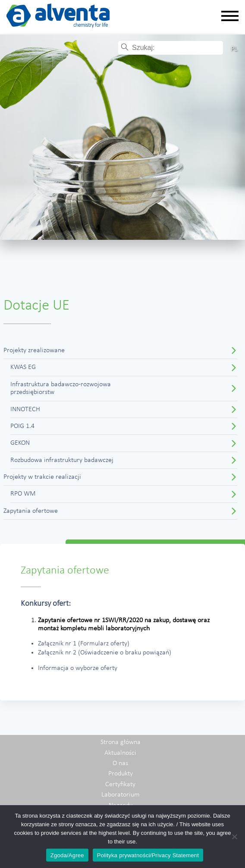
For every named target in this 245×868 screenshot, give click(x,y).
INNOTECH (25, 409)
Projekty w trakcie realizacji (42, 477)
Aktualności (120, 753)
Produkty (121, 774)
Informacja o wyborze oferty (78, 668)
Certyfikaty (120, 784)
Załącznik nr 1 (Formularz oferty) (84, 644)
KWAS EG (23, 367)
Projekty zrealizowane (34, 350)
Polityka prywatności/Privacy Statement (148, 855)
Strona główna (121, 742)
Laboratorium (121, 795)
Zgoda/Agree (67, 855)
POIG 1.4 (22, 426)
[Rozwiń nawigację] (230, 17)
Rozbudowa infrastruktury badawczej (62, 460)
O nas (120, 763)
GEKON (20, 443)
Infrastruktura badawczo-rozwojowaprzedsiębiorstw (61, 388)
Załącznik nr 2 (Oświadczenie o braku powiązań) (105, 653)
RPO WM (23, 494)
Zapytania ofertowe (31, 511)
